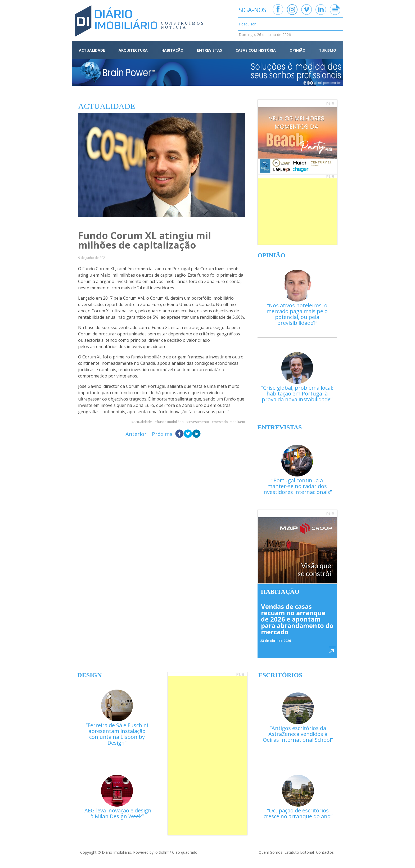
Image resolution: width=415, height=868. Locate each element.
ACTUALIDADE (92, 50)
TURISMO (328, 50)
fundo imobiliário (170, 422)
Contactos (325, 852)
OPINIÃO (297, 50)
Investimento (199, 422)
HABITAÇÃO (172, 50)
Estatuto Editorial (299, 852)
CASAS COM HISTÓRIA (256, 50)
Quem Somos (270, 852)
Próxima (162, 434)
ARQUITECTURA (133, 50)
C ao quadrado (185, 852)
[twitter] (188, 434)
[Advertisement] (297, 212)
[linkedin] (196, 434)
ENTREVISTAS (209, 50)
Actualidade (143, 422)
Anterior (136, 434)
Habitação (280, 592)
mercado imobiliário (229, 422)
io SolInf (162, 852)
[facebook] (179, 434)
